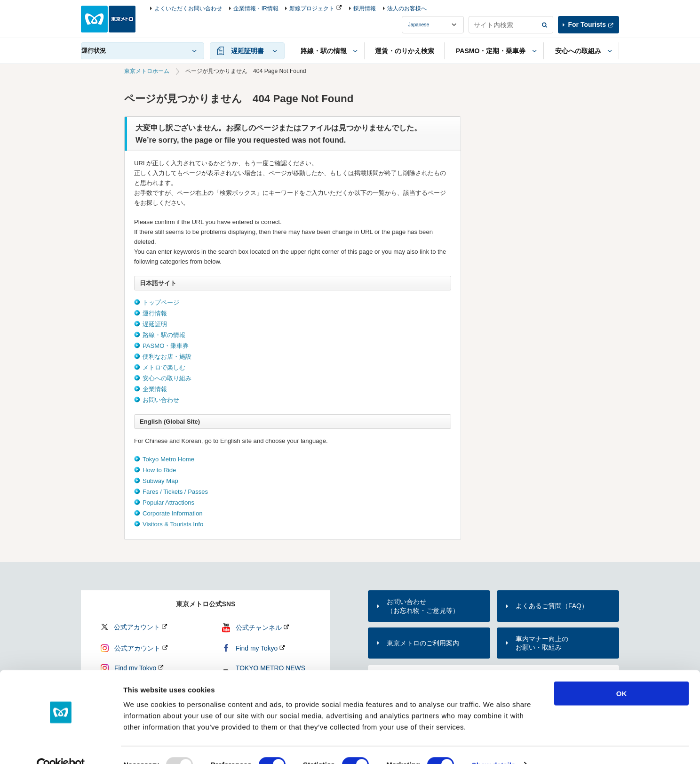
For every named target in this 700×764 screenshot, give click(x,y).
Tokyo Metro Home (168, 459)
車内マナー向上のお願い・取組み (542, 643)
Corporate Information (173, 513)
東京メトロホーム (147, 71)
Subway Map (160, 481)
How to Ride (159, 470)
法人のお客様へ (407, 8)
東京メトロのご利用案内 (423, 643)
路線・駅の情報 (164, 335)
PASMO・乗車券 (166, 346)
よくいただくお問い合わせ (188, 8)
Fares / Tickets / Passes (175, 492)
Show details (494, 745)
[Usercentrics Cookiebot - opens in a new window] (61, 746)
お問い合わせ (161, 400)
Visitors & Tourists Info (173, 524)
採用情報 (365, 8)
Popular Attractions (168, 503)
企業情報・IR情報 (256, 8)
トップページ (161, 302)
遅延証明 (155, 324)
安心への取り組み (167, 378)
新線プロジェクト (312, 8)
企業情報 (155, 389)
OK (622, 674)
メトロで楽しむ (164, 367)
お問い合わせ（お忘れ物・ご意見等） (423, 606)
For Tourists (587, 24)
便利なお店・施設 (167, 357)
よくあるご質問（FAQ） (552, 606)
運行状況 (94, 51)
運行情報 (155, 313)
